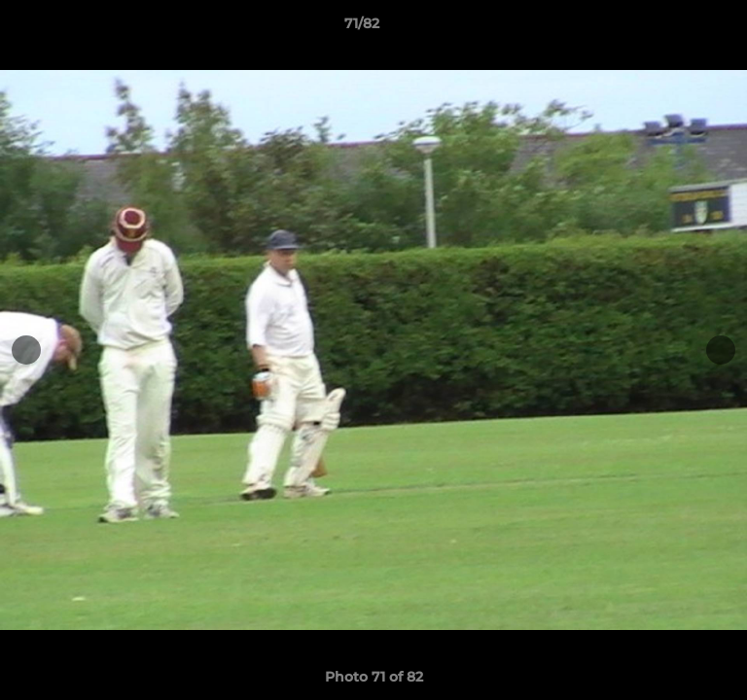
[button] (677, 28)
